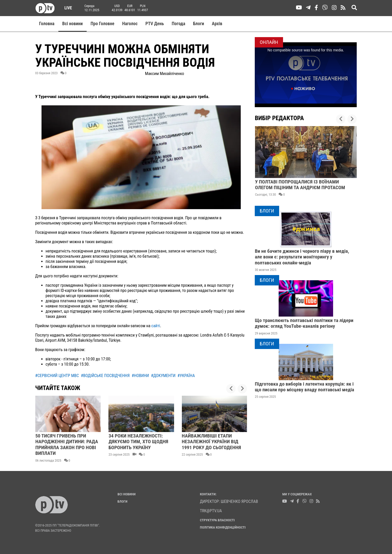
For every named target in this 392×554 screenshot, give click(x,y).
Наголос (130, 24)
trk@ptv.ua (211, 511)
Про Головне (102, 24)
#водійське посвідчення (105, 376)
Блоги (199, 24)
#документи (163, 376)
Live (67, 8)
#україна (186, 376)
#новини (140, 376)
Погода (178, 24)
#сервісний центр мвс (57, 376)
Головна (47, 24)
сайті (155, 326)
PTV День (154, 24)
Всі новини (73, 24)
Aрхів (217, 24)
